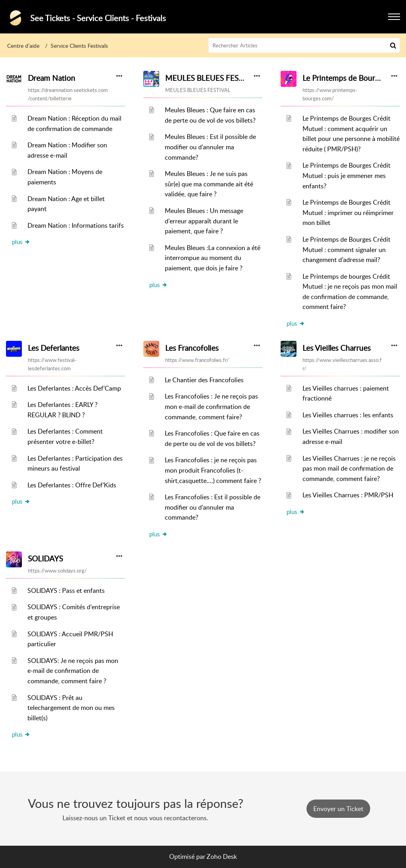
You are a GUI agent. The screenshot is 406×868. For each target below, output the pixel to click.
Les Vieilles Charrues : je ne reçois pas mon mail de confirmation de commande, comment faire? (349, 468)
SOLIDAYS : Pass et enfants (66, 590)
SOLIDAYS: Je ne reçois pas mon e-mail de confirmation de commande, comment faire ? (73, 671)
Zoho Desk (222, 856)
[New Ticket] (338, 809)
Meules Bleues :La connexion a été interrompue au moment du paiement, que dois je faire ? (213, 258)
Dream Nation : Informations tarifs (76, 225)
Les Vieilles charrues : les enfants (348, 415)
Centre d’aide (23, 46)
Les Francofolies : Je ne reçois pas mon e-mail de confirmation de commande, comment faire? (211, 406)
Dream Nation (52, 78)
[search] (304, 45)
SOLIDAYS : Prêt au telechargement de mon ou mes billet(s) (71, 708)
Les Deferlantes (54, 348)
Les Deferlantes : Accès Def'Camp (74, 388)
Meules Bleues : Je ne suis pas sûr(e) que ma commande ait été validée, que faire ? (209, 184)
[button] (393, 45)
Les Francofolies (192, 348)
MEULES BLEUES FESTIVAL (212, 78)
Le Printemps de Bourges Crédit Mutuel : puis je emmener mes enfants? (346, 175)
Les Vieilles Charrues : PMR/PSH (348, 495)
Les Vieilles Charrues (337, 348)
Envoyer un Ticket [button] (338, 809)
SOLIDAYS (45, 559)
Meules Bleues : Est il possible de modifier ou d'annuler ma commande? (210, 147)
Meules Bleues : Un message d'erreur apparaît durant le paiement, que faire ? (204, 221)
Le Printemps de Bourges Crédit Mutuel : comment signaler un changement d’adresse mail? (346, 249)
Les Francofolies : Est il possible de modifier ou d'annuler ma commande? (213, 507)
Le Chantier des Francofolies (204, 380)
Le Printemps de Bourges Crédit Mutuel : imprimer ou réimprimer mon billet (348, 212)
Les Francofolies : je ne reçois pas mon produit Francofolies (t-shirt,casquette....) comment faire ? (213, 470)
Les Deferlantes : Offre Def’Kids (72, 485)
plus (21, 242)
